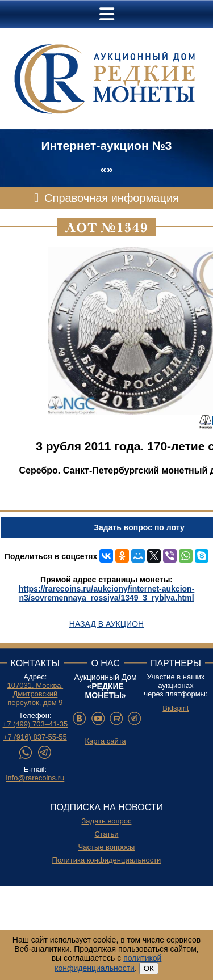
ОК (149, 968)
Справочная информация (112, 198)
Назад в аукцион (106, 624)
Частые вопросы (107, 847)
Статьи (106, 834)
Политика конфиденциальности (107, 860)
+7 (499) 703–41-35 (35, 724)
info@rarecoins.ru (35, 778)
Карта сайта (105, 741)
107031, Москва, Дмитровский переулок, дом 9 (35, 694)
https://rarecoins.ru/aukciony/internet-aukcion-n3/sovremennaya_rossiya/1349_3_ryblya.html (107, 593)
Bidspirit (176, 708)
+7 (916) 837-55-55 (35, 737)
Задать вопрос (107, 821)
